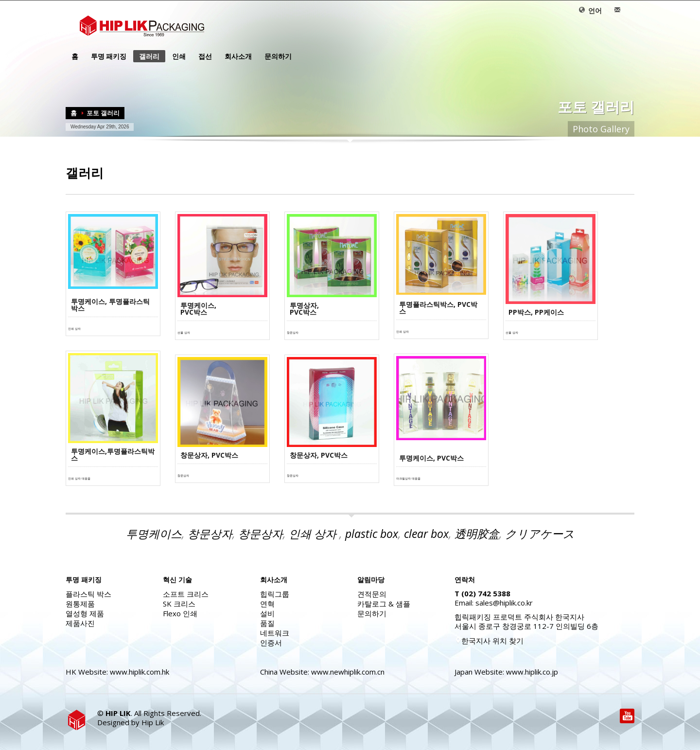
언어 (590, 10)
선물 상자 (184, 333)
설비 (267, 613)
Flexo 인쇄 (180, 613)
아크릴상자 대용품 (408, 479)
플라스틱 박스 (88, 594)
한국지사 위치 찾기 (489, 641)
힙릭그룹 (275, 594)
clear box (426, 534)
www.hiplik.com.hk (140, 672)
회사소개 (235, 56)
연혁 (267, 604)
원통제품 (80, 604)
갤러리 (149, 56)
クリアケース (540, 534)
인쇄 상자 (74, 329)
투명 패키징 (106, 56)
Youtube (627, 716)
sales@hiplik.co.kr (504, 603)
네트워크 (275, 633)
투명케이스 (154, 534)
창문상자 (293, 333)
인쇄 (176, 56)
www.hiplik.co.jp (532, 672)
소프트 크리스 (186, 594)
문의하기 (275, 56)
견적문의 (372, 594)
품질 (267, 623)
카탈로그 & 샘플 (384, 604)
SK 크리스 (179, 604)
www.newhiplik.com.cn (348, 672)
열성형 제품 (85, 613)
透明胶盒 (477, 534)
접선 (202, 56)
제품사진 (80, 623)
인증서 (271, 643)
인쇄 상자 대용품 (79, 479)
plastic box (372, 534)
